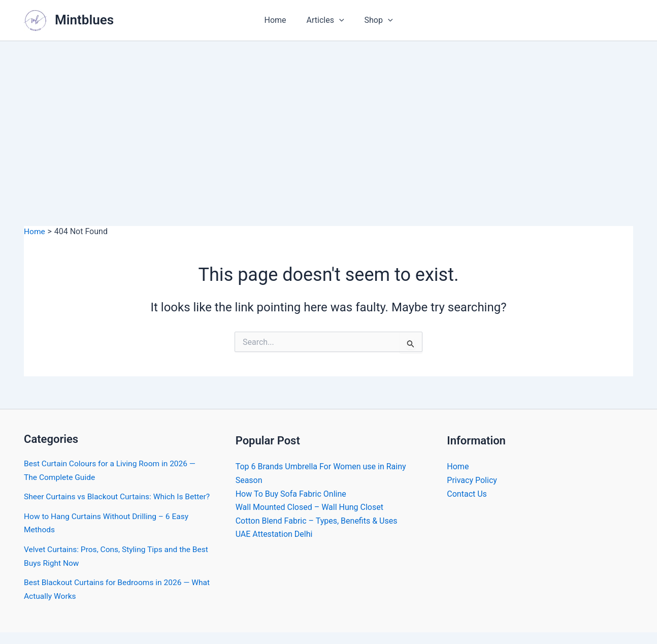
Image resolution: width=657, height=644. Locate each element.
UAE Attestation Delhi (274, 534)
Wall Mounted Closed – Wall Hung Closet (309, 507)
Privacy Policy (472, 480)
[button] (339, 20)
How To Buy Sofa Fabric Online (291, 493)
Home (279, 20)
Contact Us (467, 493)
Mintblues (84, 20)
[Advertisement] (328, 117)
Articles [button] (325, 20)
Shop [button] (375, 20)
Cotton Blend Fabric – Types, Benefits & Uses (317, 520)
